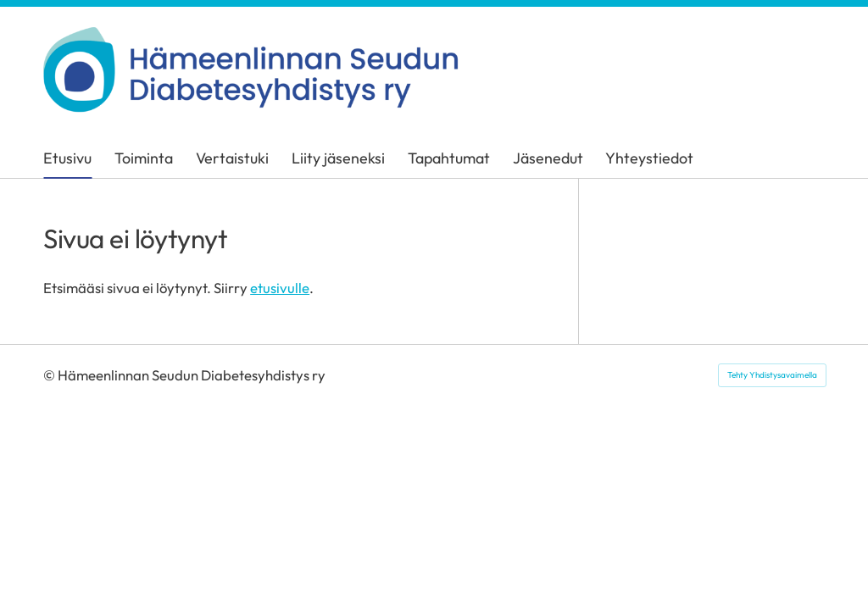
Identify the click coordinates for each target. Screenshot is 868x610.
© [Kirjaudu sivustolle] (50, 375)
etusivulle (280, 288)
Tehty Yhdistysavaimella (772, 375)
